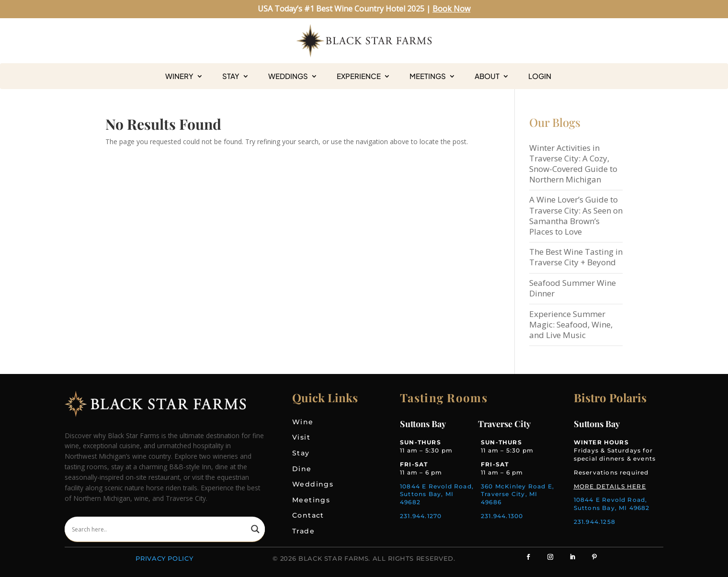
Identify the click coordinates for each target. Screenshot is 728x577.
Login (540, 76)
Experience (359, 76)
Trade (303, 531)
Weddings (288, 76)
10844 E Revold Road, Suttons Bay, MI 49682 (437, 494)
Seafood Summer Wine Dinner (573, 288)
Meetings (428, 76)
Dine (302, 469)
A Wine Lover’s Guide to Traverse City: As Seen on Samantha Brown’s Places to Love (576, 215)
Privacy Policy (164, 558)
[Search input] (159, 529)
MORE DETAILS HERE (610, 486)
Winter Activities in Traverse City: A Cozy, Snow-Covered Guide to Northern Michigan (573, 164)
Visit (301, 437)
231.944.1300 (502, 516)
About (487, 76)
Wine (303, 422)
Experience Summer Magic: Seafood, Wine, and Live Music (571, 324)
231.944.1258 (595, 522)
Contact (308, 515)
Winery (179, 76)
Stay (231, 76)
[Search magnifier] (255, 529)
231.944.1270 (421, 516)
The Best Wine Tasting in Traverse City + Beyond (576, 257)
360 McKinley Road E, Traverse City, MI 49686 (518, 494)
